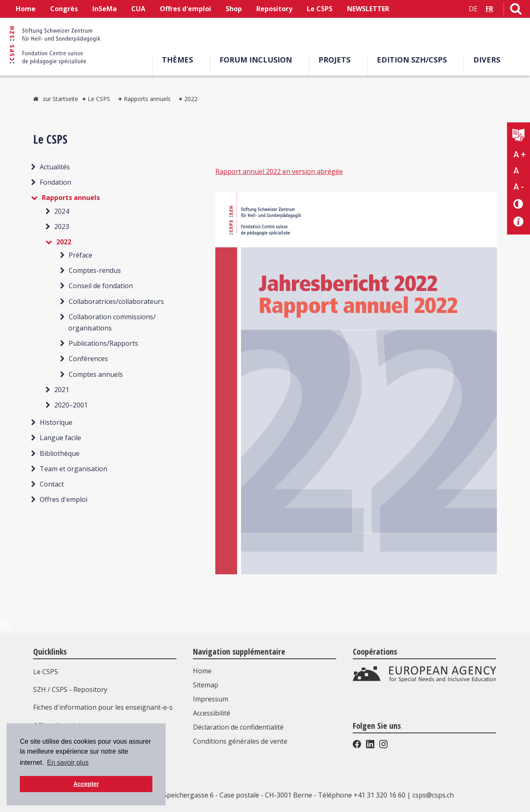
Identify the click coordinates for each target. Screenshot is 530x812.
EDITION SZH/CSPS (415, 60)
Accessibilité (212, 713)
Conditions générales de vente (240, 741)
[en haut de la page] (5, 628)
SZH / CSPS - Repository (70, 689)
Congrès (64, 9)
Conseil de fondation (101, 286)
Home (26, 9)
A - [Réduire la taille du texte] (519, 187)
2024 (62, 211)
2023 (62, 226)
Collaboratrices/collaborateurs (116, 301)
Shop (234, 9)
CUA (138, 9)
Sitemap (206, 685)
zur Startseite (60, 99)
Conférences (88, 359)
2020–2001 (71, 405)
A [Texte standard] (516, 171)
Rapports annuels (147, 99)
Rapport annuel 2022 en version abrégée (279, 171)
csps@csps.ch (433, 795)
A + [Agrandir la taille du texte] (519, 154)
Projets (337, 60)
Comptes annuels (96, 374)
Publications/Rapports (104, 343)
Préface (81, 255)
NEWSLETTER (368, 9)
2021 (62, 390)
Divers (490, 60)
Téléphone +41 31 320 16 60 (362, 795)
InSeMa (105, 9)
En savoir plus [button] (68, 763)
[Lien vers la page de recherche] (516, 10)
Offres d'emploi (185, 9)
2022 (191, 99)
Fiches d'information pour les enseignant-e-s (103, 707)
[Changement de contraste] (519, 204)
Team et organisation (73, 469)
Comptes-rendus (95, 270)
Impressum (211, 699)
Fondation (55, 182)
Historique (56, 422)
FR (489, 9)
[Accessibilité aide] (519, 222)
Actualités (55, 167)
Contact (52, 484)
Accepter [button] (86, 784)
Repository (274, 9)
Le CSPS (320, 9)
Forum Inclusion (259, 60)
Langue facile (60, 438)
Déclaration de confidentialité (238, 727)
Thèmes (180, 60)
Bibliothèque (60, 453)
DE (473, 9)
